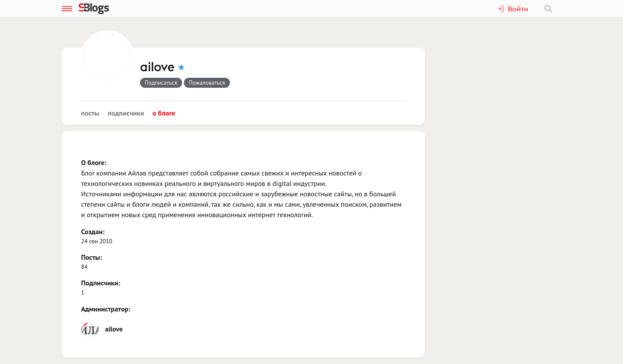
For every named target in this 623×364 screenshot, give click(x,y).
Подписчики (126, 113)
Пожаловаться (207, 83)
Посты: (92, 257)
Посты (90, 113)
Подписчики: (101, 283)
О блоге (164, 113)
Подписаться (161, 83)
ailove (157, 67)
